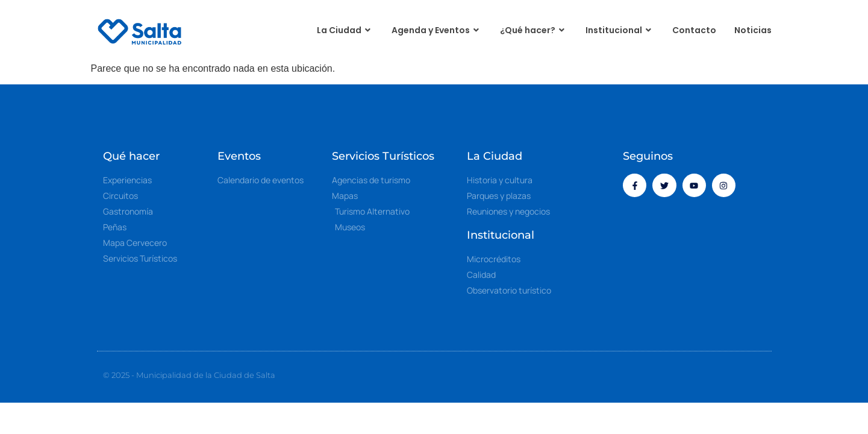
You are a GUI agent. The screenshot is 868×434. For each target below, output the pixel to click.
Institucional (620, 30)
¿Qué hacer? (534, 30)
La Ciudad (345, 30)
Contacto (694, 30)
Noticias (753, 30)
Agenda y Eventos (437, 30)
